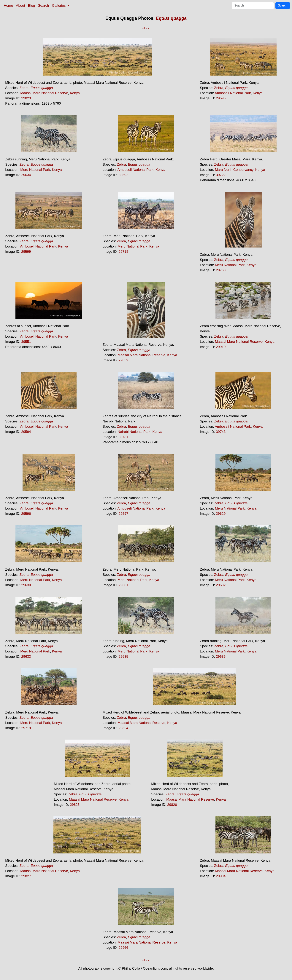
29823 (26, 98)
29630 (26, 585)
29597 (123, 514)
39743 (221, 432)
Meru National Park (35, 170)
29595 (221, 98)
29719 (26, 728)
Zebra (24, 88)
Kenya (75, 93)
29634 (26, 175)
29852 (123, 360)
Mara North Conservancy (234, 170)
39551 (26, 342)
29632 (221, 585)
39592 (123, 175)
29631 (123, 585)
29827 (26, 876)
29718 (123, 252)
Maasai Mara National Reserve (44, 93)
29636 (221, 656)
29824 (123, 728)
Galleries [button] (59, 5)
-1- (145, 28)
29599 (26, 252)
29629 (221, 514)
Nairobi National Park (134, 432)
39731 (123, 437)
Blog (32, 5)
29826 (172, 805)
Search (43, 5)
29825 (75, 805)
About (21, 5)
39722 (221, 175)
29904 (221, 876)
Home (8, 5)
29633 (26, 656)
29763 (221, 270)
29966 (123, 948)
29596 (26, 514)
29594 (26, 432)
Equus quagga (171, 18)
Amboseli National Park (233, 93)
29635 (123, 656)
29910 (221, 347)
